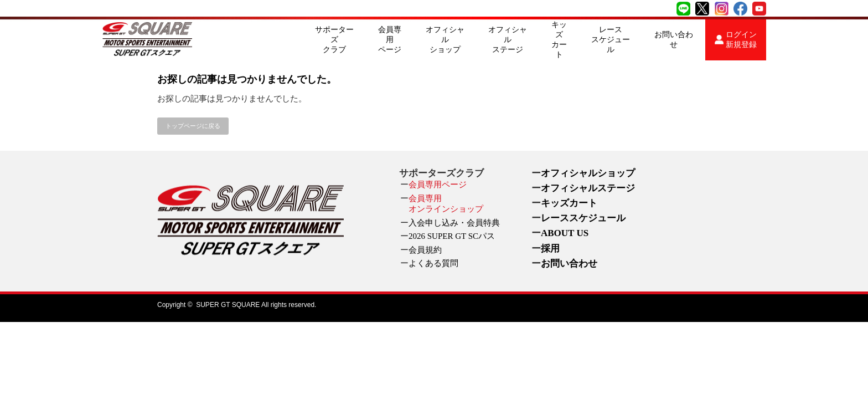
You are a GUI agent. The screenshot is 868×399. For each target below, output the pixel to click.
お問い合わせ (674, 40)
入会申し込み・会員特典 (454, 223)
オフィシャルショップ (445, 40)
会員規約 (425, 250)
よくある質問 (433, 263)
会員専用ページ (390, 40)
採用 (550, 249)
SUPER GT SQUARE (228, 305)
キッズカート (559, 40)
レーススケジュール (611, 40)
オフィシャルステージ (508, 40)
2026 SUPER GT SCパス (452, 236)
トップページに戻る (193, 126)
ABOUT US (565, 233)
